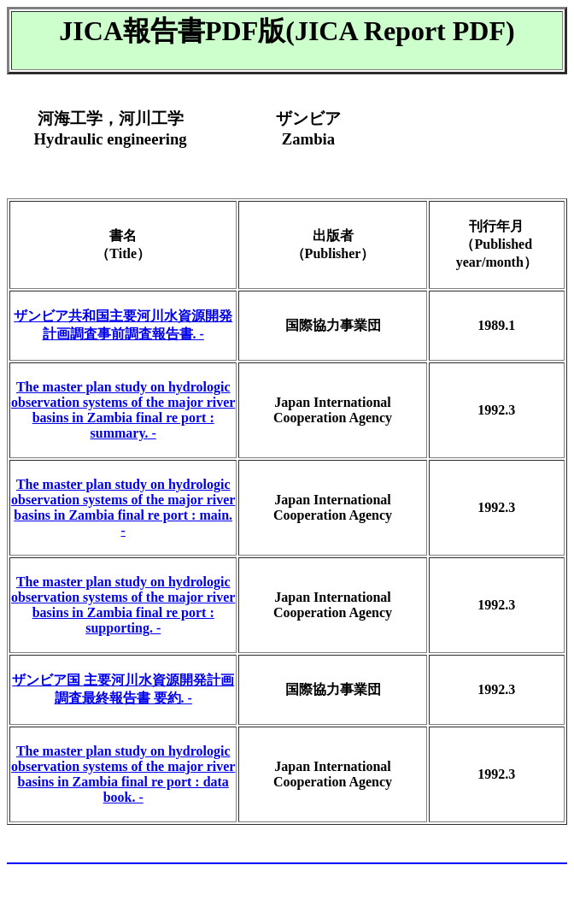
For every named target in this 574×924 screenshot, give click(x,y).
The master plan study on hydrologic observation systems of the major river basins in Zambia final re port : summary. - (123, 410)
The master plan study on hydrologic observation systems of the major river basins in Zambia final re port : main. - (123, 507)
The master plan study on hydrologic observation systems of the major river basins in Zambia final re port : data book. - (123, 774)
